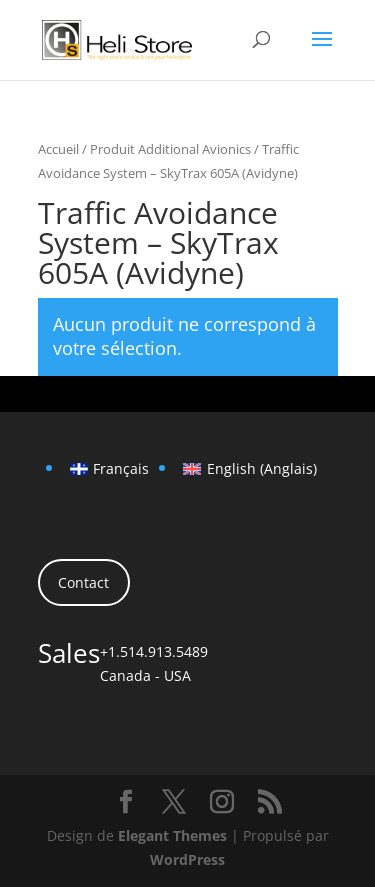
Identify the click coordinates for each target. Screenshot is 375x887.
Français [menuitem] (121, 468)
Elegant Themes (172, 835)
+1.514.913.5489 (154, 651)
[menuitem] (110, 469)
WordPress (187, 859)
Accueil (58, 149)
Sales (69, 653)
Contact (83, 582)
